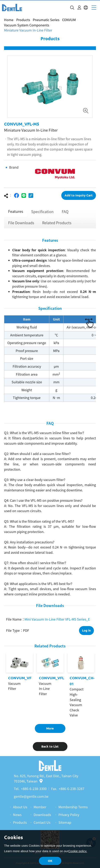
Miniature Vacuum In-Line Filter (28, 30)
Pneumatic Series (46, 20)
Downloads (42, 815)
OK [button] (50, 861)
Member (40, 807)
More (50, 728)
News (17, 815)
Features (16, 211)
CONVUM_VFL (52, 678)
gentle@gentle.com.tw (31, 796)
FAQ (65, 212)
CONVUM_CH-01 (82, 681)
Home (9, 20)
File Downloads (21, 223)
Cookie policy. (78, 851)
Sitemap (65, 822)
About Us (20, 807)
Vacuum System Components (27, 25)
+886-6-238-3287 (71, 789)
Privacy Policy (69, 815)
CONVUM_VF (20, 678)
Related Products (57, 223)
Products (23, 20)
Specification (42, 212)
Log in (86, 630)
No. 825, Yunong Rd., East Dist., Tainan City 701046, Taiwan (46, 778)
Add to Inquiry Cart (79, 195)
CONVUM (69, 20)
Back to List (50, 746)
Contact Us (42, 822)
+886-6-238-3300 (34, 789)
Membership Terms (73, 807)
